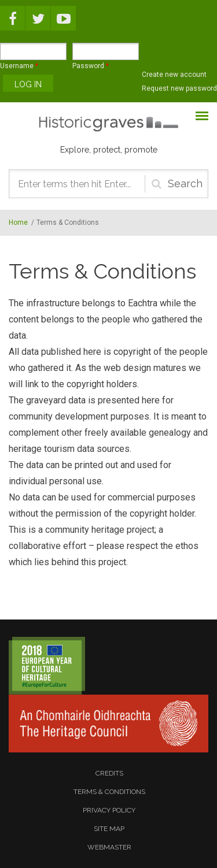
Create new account (174, 75)
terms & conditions (109, 792)
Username (19, 66)
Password (91, 66)
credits (109, 773)
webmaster (109, 847)
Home (18, 222)
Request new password (179, 88)
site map (109, 829)
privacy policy (109, 810)
